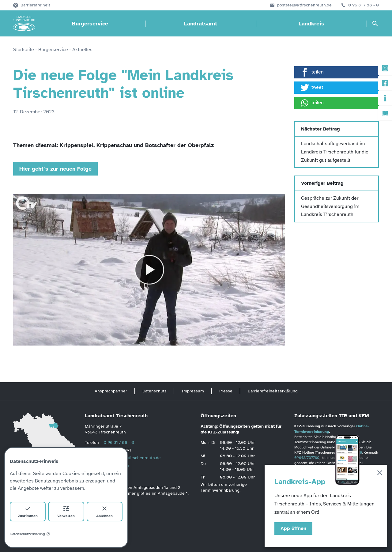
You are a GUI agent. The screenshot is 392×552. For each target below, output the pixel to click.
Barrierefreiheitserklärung (273, 391)
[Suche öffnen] (375, 24)
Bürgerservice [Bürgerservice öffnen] (90, 24)
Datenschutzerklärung (30, 534)
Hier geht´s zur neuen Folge (55, 169)
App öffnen (293, 528)
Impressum (193, 391)
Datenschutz (154, 391)
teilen (312, 72)
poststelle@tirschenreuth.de (304, 5)
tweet (312, 88)
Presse (226, 391)
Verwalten (66, 511)
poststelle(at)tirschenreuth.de (132, 458)
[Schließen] (380, 474)
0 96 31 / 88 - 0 (364, 5)
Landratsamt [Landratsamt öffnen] (201, 24)
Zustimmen (28, 511)
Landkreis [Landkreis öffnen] (311, 24)
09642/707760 (307, 458)
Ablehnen (104, 511)
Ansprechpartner (111, 391)
